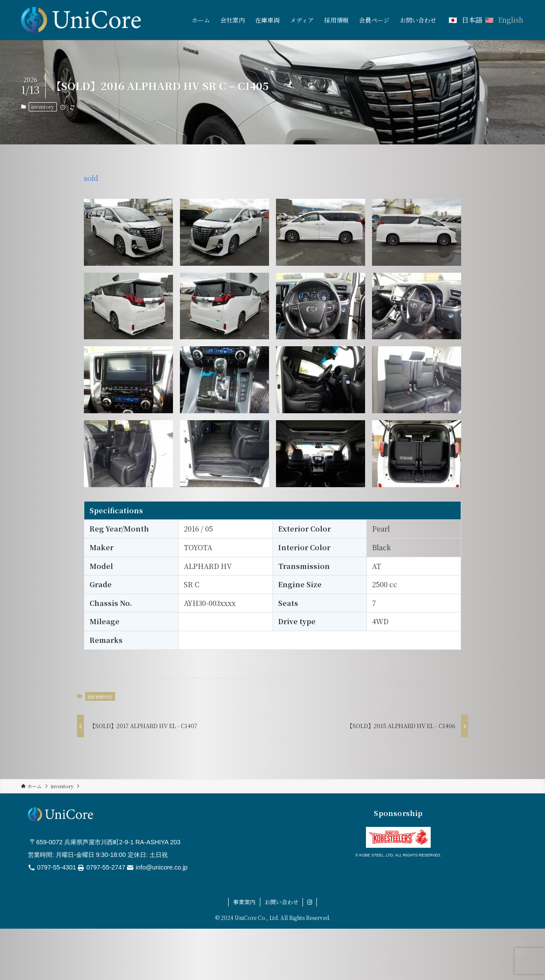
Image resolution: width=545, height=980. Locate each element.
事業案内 (244, 902)
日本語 (472, 20)
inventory (43, 107)
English (511, 20)
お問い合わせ (282, 902)
